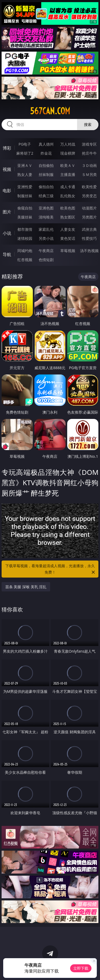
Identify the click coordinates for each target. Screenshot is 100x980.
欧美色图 (68, 208)
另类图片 (89, 217)
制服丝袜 (25, 196)
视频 (7, 169)
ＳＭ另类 (89, 174)
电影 (7, 191)
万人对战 (68, 144)
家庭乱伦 (46, 229)
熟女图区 (68, 217)
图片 (7, 212)
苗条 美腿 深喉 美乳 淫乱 (26, 587)
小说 (7, 233)
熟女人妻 (25, 174)
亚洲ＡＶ (25, 165)
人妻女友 (68, 229)
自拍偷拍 (46, 165)
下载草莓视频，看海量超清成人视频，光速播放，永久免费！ (51, 569)
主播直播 (68, 174)
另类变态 (89, 196)
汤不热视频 (89, 251)
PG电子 (25, 144)
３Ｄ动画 (89, 165)
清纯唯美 (46, 217)
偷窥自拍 (25, 208)
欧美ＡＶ (68, 165)
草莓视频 (68, 251)
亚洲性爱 (25, 187)
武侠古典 (89, 229)
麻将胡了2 (25, 153)
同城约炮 (25, 251)
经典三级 (46, 196)
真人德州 (46, 144)
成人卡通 (68, 187)
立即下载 (81, 968)
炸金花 (46, 153)
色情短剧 (46, 260)
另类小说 (46, 238)
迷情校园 (25, 238)
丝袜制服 (46, 174)
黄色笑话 (68, 238)
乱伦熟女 (68, 196)
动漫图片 (89, 208)
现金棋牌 (68, 153)
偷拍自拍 (46, 187)
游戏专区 (89, 144)
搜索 (88, 124)
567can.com (50, 111)
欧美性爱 (89, 187)
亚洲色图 (46, 208)
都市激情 (25, 229)
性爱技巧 (89, 238)
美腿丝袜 (25, 217)
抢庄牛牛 (89, 153)
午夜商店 (46, 251)
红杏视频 (25, 260)
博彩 (7, 148)
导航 (7, 254)
